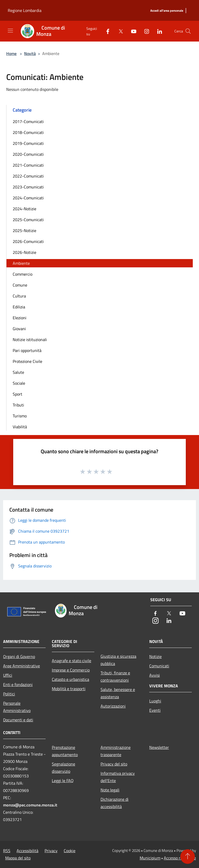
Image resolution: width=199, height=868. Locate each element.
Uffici (8, 675)
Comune (20, 285)
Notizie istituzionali (30, 340)
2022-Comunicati (28, 176)
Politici (9, 694)
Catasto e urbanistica (70, 679)
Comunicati (159, 666)
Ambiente (21, 263)
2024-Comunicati (28, 198)
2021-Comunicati (28, 165)
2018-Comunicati (28, 132)
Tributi (18, 405)
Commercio (23, 274)
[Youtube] (132, 31)
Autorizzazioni (113, 706)
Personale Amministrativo (17, 707)
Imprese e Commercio (71, 670)
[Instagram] (145, 31)
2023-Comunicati (28, 187)
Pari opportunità (27, 350)
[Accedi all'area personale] (167, 11)
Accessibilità (27, 851)
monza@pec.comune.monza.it (30, 805)
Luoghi (155, 701)
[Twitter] (119, 31)
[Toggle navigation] (10, 31)
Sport (17, 394)
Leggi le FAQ (63, 781)
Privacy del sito (114, 764)
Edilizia (19, 307)
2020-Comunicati (28, 154)
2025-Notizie (24, 230)
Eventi (155, 710)
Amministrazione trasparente (116, 751)
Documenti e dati (18, 720)
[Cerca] (188, 31)
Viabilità (20, 427)
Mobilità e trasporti (69, 689)
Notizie (155, 656)
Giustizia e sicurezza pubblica (118, 660)
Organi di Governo (19, 656)
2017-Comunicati (28, 121)
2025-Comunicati (28, 220)
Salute (18, 372)
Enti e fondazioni (18, 684)
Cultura (19, 296)
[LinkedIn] (158, 31)
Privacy (51, 851)
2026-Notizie (24, 252)
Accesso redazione (180, 858)
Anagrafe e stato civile (72, 661)
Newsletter (159, 747)
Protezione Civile (27, 361)
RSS (7, 851)
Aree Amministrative (22, 666)
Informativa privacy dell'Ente (118, 777)
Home (11, 53)
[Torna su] (188, 857)
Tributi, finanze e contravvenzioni (115, 676)
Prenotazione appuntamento (65, 751)
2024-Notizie (24, 209)
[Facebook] (106, 31)
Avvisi (155, 675)
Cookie (70, 851)
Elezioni (20, 318)
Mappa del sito (18, 858)
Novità (30, 53)
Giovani (19, 329)
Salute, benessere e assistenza (118, 693)
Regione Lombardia (25, 10)
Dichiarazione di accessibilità (115, 803)
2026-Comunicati (28, 241)
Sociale (19, 383)
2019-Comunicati (28, 143)
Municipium (150, 858)
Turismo (20, 416)
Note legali (110, 790)
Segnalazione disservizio (63, 768)
